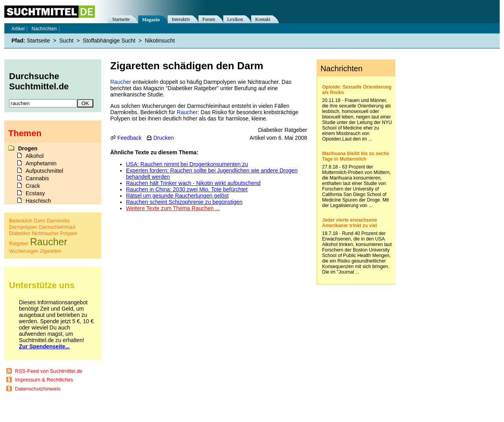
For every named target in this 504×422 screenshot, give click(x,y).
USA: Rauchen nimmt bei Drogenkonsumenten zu (187, 164)
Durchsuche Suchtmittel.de (39, 81)
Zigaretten (50, 251)
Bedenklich (21, 221)
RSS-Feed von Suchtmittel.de (49, 371)
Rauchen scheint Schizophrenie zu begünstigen (184, 202)
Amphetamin (41, 163)
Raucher (121, 82)
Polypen (69, 233)
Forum (209, 19)
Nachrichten (44, 29)
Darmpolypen (23, 227)
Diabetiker (20, 233)
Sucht (67, 41)
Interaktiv (181, 19)
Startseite (121, 19)
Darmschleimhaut (57, 227)
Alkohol (35, 156)
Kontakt (263, 19)
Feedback (129, 138)
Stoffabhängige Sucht (109, 41)
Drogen (28, 148)
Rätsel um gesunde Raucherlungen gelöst (177, 196)
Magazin (151, 20)
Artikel (18, 29)
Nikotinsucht (160, 41)
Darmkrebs (58, 221)
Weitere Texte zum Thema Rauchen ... (173, 208)
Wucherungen (24, 251)
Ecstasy (35, 193)
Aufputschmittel (44, 171)
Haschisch (38, 201)
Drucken (163, 138)
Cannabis (37, 178)
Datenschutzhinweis (38, 389)
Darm (40, 221)
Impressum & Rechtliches (44, 380)
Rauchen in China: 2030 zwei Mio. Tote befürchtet (187, 189)
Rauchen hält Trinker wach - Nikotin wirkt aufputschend (193, 183)
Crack (33, 186)
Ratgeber (19, 244)
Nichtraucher (45, 233)
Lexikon (235, 19)
